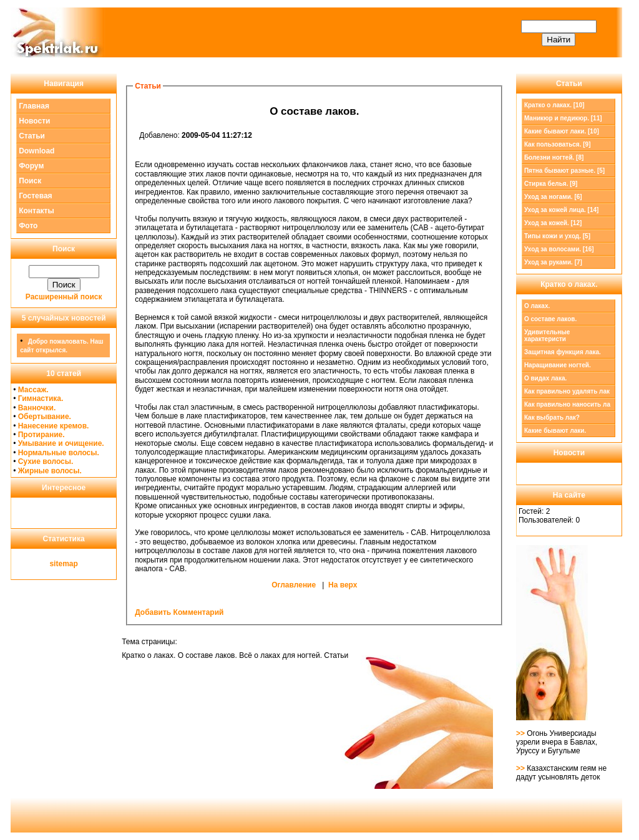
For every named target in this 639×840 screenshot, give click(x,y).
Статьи (32, 136)
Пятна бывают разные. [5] (564, 171)
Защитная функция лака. (563, 352)
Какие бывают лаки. (555, 431)
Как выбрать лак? (552, 418)
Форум (31, 166)
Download (37, 151)
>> (521, 733)
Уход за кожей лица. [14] (562, 210)
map (70, 564)
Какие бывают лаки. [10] (562, 131)
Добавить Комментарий (179, 612)
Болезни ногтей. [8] (554, 157)
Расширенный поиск (64, 297)
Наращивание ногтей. (558, 365)
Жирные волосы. (50, 471)
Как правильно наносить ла (567, 404)
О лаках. (537, 306)
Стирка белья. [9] (551, 184)
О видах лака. (545, 378)
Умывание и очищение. (61, 443)
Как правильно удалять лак (567, 391)
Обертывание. (45, 417)
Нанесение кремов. (54, 426)
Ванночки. (37, 408)
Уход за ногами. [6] (553, 197)
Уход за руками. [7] (553, 262)
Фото (28, 226)
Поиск (30, 181)
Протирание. (41, 435)
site (56, 564)
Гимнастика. (41, 398)
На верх (343, 585)
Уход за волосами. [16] (559, 249)
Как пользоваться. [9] (558, 144)
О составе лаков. (550, 319)
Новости (34, 121)
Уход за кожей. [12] (553, 223)
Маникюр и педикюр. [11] (563, 118)
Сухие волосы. (46, 461)
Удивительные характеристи (547, 336)
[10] (554, 105)
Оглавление (294, 585)
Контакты (37, 211)
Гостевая (36, 196)
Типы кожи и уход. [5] (557, 236)
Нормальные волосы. (59, 453)
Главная (34, 106)
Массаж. (33, 390)
